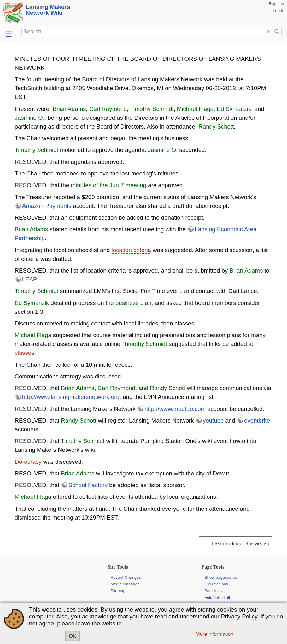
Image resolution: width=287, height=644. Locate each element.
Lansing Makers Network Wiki (48, 10)
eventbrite (257, 420)
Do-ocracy (28, 462)
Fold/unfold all (217, 598)
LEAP (29, 279)
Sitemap (118, 591)
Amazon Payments (47, 206)
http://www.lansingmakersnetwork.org (71, 397)
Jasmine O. (30, 118)
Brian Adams (69, 109)
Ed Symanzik (234, 109)
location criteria (131, 250)
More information (214, 634)
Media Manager (125, 584)
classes (25, 353)
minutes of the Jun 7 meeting (109, 185)
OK (72, 636)
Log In (279, 11)
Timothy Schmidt (152, 109)
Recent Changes (126, 577)
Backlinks (213, 591)
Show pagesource (221, 577)
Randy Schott (216, 126)
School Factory (88, 485)
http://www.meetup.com (175, 409)
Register (277, 4)
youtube (213, 420)
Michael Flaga (195, 109)
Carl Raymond (108, 109)
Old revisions (216, 584)
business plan (133, 303)
